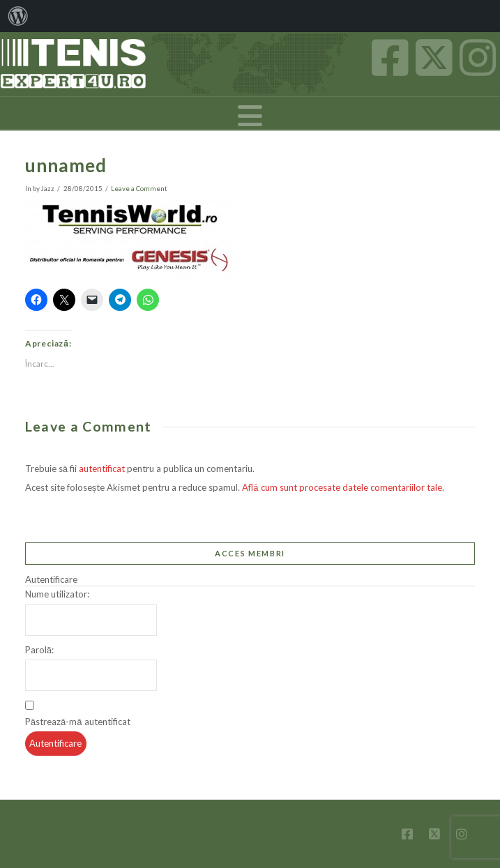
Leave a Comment (139, 188)
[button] (250, 116)
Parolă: (39, 650)
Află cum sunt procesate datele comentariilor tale (342, 487)
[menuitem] (18, 16)
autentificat (102, 469)
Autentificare (55, 743)
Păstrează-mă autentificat (78, 722)
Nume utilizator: (57, 594)
